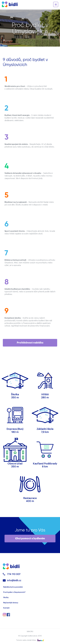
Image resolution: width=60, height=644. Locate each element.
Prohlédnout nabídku (30, 343)
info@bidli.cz (14, 581)
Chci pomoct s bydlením (30, 538)
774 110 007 (14, 574)
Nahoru (30, 632)
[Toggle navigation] (56, 4)
